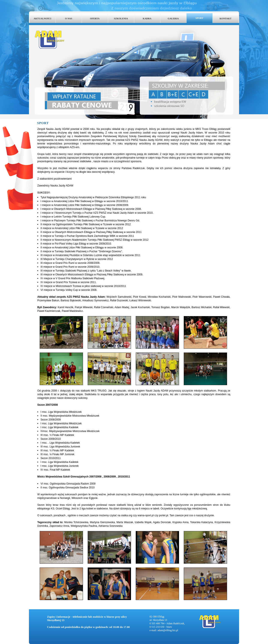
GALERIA (173, 18)
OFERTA (95, 18)
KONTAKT (225, 18)
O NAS (69, 18)
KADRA (147, 18)
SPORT (199, 18)
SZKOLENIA (121, 18)
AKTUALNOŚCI (42, 18)
